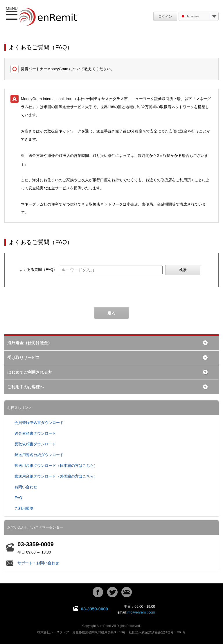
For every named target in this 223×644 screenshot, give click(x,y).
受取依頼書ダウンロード (35, 444)
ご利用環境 (24, 508)
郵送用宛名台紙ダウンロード (39, 455)
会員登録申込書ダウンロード (39, 423)
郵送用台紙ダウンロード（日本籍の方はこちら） (56, 466)
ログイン (165, 17)
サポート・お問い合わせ (38, 563)
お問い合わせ (26, 487)
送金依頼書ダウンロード (35, 433)
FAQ (18, 498)
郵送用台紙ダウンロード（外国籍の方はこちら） (56, 476)
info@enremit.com (141, 612)
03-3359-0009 (95, 609)
